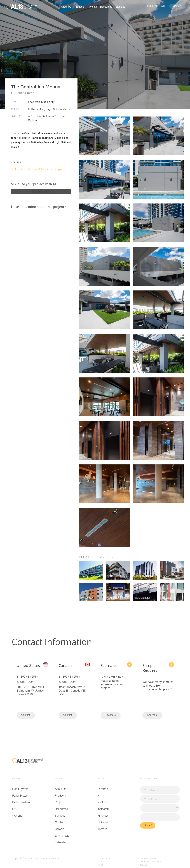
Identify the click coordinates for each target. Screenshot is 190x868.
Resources (106, 7)
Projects (92, 7)
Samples (120, 7)
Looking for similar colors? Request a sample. (37, 170)
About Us (66, 7)
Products (79, 7)
